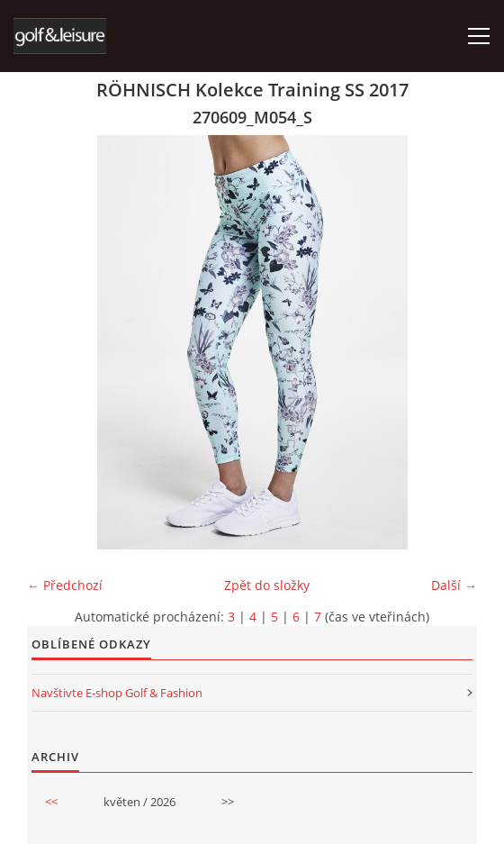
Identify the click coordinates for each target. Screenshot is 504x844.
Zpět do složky (267, 585)
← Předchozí (65, 585)
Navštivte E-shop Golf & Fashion (117, 693)
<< (51, 802)
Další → (454, 585)
